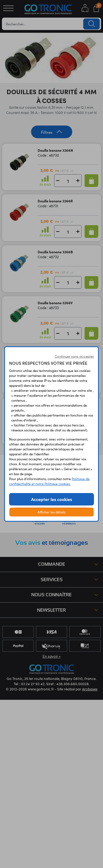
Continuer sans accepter (74, 356)
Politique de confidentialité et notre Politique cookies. (49, 481)
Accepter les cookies (51, 499)
